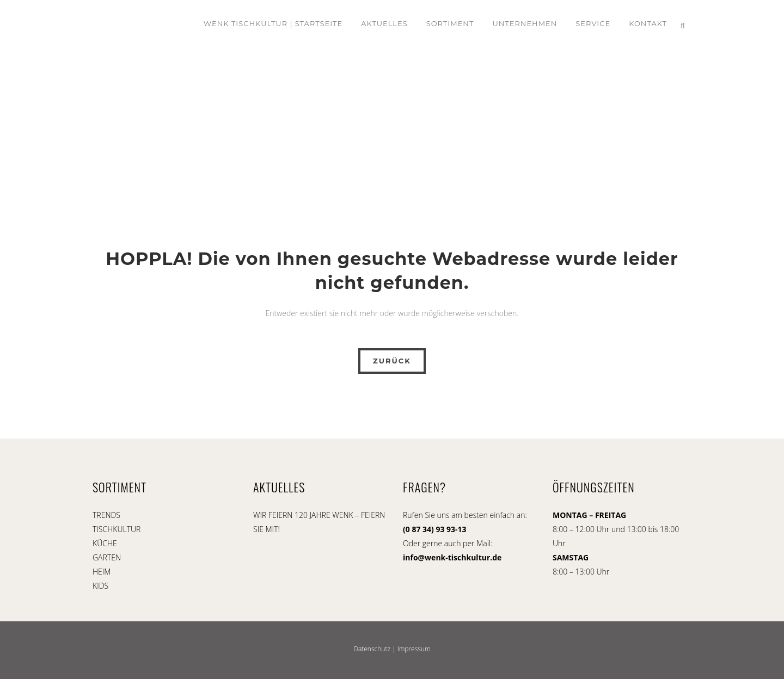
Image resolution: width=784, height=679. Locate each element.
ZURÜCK (392, 361)
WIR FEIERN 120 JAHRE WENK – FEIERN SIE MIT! (319, 522)
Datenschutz (372, 649)
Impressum (414, 649)
